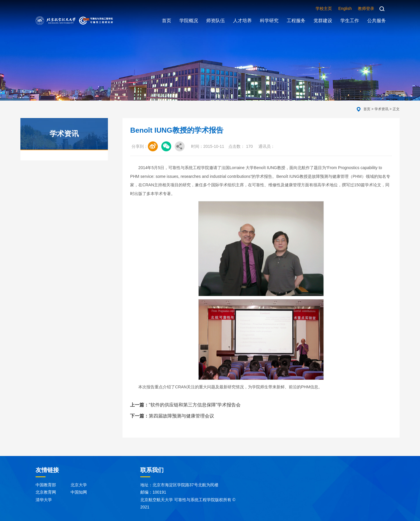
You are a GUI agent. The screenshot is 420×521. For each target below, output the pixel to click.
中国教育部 (46, 485)
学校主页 (324, 8)
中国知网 (79, 492)
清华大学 (44, 500)
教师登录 (366, 8)
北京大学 (79, 485)
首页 (367, 109)
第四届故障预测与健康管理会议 (172, 416)
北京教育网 (46, 492)
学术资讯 (381, 109)
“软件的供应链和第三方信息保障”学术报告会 (185, 405)
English (345, 8)
